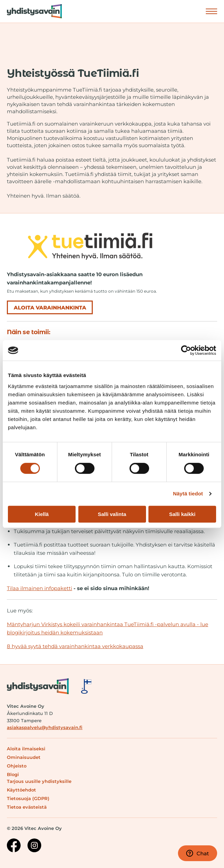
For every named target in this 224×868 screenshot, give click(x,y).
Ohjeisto (17, 766)
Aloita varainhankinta (50, 308)
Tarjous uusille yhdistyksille (39, 781)
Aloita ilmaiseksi (26, 749)
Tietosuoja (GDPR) (28, 798)
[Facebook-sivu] (14, 846)
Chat (198, 853)
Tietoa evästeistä (27, 807)
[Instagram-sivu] (34, 846)
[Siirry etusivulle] (31, 11)
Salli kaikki (182, 514)
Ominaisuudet (24, 757)
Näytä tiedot (188, 494)
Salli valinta (112, 514)
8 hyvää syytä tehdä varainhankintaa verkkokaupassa (75, 646)
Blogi (13, 774)
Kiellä (42, 514)
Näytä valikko (211, 11)
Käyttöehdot (21, 790)
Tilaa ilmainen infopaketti (40, 588)
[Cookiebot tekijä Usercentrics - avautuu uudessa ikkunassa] (186, 350)
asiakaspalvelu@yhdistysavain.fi (45, 727)
